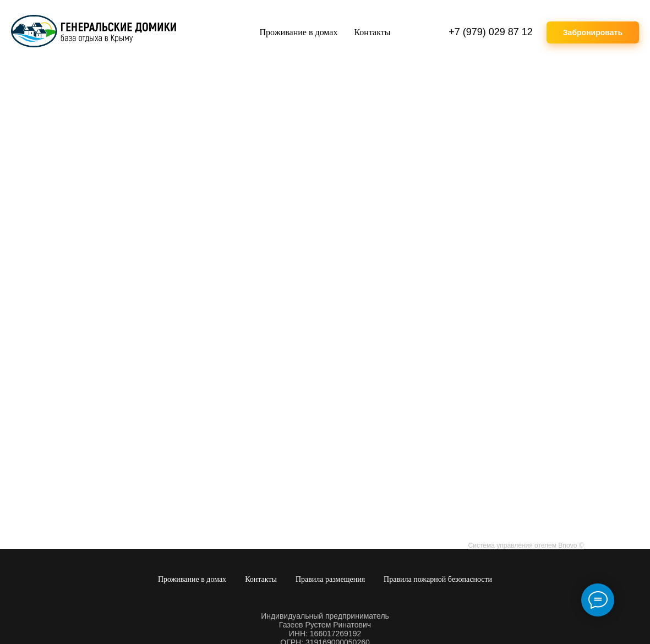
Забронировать (593, 32)
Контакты (372, 32)
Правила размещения (330, 579)
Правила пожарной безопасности (438, 579)
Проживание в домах (299, 32)
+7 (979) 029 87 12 (491, 32)
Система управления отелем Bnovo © (526, 545)
